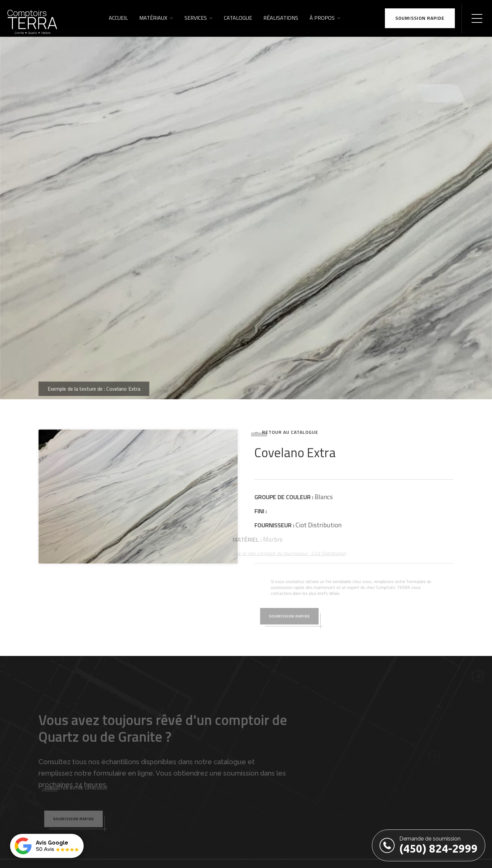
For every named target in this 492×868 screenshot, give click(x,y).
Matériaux (153, 18)
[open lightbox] (138, 496)
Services (196, 18)
